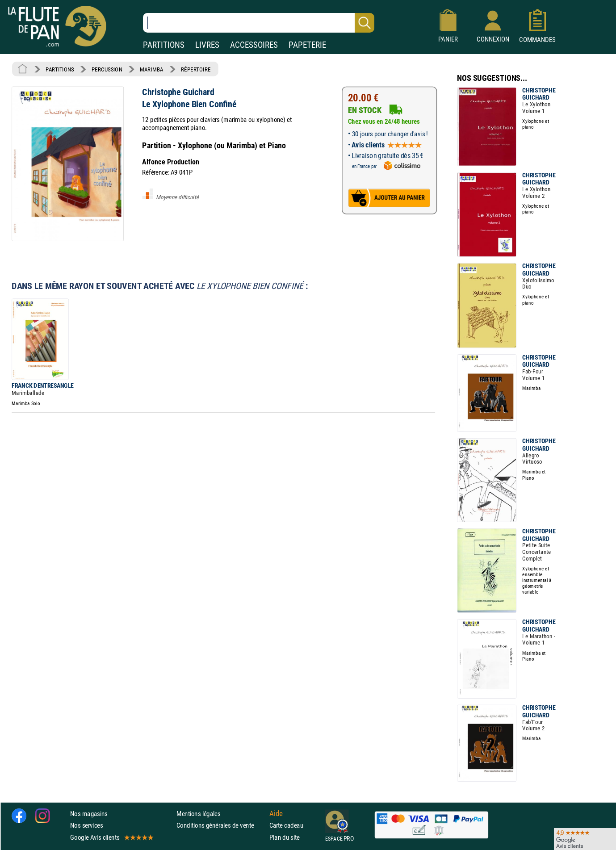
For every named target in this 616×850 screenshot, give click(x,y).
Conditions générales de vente (221, 825)
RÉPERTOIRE (196, 69)
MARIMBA (151, 69)
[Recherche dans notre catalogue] (259, 23)
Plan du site (285, 837)
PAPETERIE (307, 45)
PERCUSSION (107, 69)
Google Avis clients (111, 837)
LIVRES (207, 45)
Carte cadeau (286, 825)
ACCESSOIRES (254, 45)
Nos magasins (89, 814)
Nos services (86, 825)
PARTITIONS (164, 45)
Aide (276, 814)
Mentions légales (198, 814)
